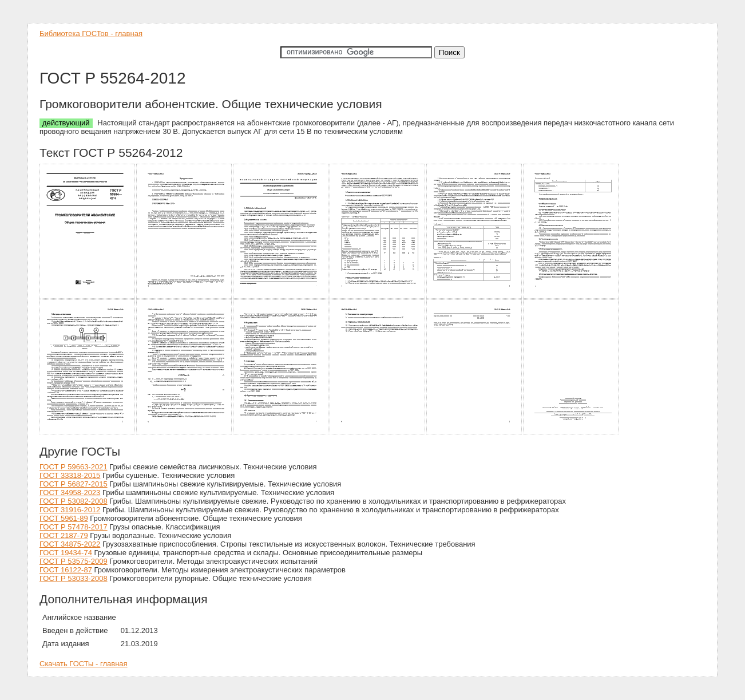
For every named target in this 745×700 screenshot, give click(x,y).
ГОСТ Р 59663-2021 (74, 467)
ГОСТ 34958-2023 (70, 493)
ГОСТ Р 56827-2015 (74, 484)
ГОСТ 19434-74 (66, 553)
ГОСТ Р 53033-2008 (74, 578)
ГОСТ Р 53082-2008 (74, 501)
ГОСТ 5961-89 (64, 518)
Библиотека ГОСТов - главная (91, 33)
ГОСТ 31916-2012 (70, 510)
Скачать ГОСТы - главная (84, 664)
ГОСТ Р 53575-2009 (74, 561)
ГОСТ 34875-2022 (70, 544)
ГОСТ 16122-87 (66, 570)
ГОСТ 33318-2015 (70, 475)
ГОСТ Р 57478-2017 (74, 527)
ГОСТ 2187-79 (64, 535)
